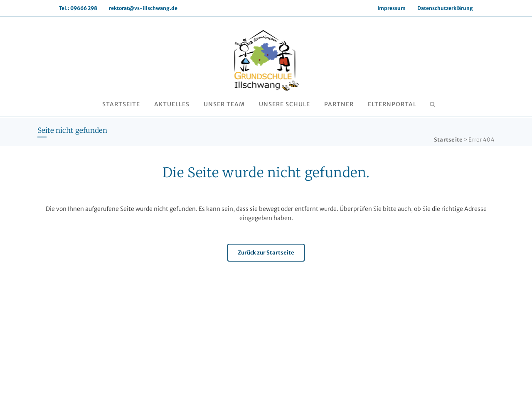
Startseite (448, 140)
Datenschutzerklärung (445, 8)
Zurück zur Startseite (266, 253)
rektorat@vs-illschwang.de (143, 8)
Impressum (392, 8)
